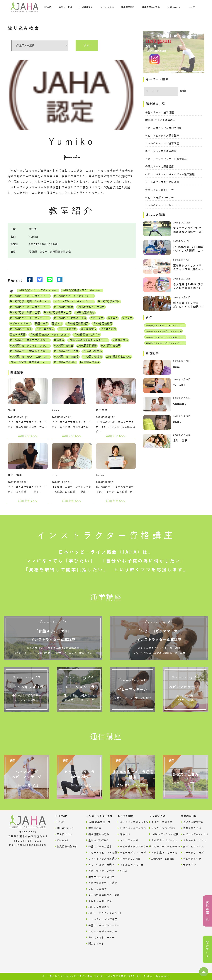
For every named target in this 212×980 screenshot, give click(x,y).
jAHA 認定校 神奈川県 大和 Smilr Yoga (30, 362)
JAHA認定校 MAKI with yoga (30, 357)
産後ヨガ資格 (18, 335)
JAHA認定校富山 (92, 351)
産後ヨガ (57, 324)
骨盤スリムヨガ (191, 828)
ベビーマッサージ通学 (98, 871)
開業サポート (95, 944)
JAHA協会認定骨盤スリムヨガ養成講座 (89, 340)
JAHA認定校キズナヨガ (91, 307)
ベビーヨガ (97, 318)
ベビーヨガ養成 (45, 329)
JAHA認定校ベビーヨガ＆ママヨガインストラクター (30, 307)
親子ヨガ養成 (88, 329)
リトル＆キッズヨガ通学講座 (162, 144)
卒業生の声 (94, 828)
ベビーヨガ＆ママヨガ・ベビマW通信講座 (170, 174)
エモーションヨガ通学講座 (161, 151)
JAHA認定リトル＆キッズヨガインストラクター (165, 343)
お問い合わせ (174, 7)
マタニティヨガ (128, 840)
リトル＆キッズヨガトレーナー (163, 205)
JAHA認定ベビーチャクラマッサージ (30, 318)
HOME (48, 7)
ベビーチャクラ (191, 859)
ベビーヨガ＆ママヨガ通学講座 (163, 128)
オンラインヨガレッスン (130, 822)
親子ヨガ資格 (108, 329)
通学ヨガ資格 (65, 7)
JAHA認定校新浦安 (77, 324)
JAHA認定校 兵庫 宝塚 (25, 313)
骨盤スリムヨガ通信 (98, 901)
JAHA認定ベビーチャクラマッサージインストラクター (74, 296)
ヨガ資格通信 (86, 7)
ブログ (191, 7)
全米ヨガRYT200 (97, 840)
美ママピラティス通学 (98, 877)
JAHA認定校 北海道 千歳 (70, 318)
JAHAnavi (61, 840)
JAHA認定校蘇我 (63, 307)
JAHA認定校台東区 (109, 302)
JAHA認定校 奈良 (21, 329)
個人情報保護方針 (66, 846)
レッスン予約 (107, 7)
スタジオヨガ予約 (161, 822)
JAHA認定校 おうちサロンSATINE (30, 346)
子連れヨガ (41, 324)
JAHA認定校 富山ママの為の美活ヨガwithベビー (30, 340)
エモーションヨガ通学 (98, 865)
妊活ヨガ (59, 340)
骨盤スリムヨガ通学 (98, 846)
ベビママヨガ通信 (98, 907)
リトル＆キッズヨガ (130, 865)
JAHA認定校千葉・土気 (57, 313)
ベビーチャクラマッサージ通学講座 (166, 159)
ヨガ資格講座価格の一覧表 (98, 895)
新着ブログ (207, 949)
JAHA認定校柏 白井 (66, 351)
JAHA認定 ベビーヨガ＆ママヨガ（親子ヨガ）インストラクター (30, 296)
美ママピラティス (192, 846)
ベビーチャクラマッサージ (130, 846)
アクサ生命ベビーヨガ (161, 853)
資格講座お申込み (151, 7)
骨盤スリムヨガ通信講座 (160, 167)
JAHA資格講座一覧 (98, 822)
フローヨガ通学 (96, 889)
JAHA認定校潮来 (92, 357)
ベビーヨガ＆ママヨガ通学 (98, 853)
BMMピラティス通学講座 (160, 120)
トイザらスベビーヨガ (161, 840)
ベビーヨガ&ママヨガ (193, 834)
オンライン (189, 865)
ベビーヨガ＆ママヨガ (130, 853)
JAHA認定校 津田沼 (66, 357)
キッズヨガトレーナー (98, 938)
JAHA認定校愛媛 (87, 346)
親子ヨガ (113, 318)
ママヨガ (127, 318)
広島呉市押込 (120, 340)
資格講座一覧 (207, 911)
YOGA (122, 871)
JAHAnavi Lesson (161, 859)
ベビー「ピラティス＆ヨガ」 (98, 913)
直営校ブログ (64, 834)
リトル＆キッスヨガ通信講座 (162, 182)
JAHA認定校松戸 (111, 346)
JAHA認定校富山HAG (119, 357)
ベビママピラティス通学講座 (162, 136)
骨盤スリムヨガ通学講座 (160, 113)
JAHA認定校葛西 (90, 362)
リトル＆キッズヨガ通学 (98, 859)
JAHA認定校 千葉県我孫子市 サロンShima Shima (30, 351)
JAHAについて (64, 828)
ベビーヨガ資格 (67, 329)
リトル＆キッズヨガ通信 (98, 919)
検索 (87, 46)
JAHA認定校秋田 (63, 346)
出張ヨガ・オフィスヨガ (130, 828)
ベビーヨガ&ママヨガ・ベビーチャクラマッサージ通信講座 (74, 302)
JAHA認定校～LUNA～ (87, 335)
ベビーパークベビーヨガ (161, 846)
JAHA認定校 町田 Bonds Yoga (30, 302)
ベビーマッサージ (20, 324)
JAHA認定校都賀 (102, 324)
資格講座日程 (128, 7)
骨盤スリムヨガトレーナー (161, 190)
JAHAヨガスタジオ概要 (161, 834)
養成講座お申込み (98, 834)
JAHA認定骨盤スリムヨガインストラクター (83, 290)
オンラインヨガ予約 (161, 828)
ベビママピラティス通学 (98, 883)
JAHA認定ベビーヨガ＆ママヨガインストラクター (39, 290)
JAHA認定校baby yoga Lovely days (50, 335)
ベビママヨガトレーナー (160, 198)
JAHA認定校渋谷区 (65, 362)
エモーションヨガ (129, 859)
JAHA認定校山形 (85, 313)
